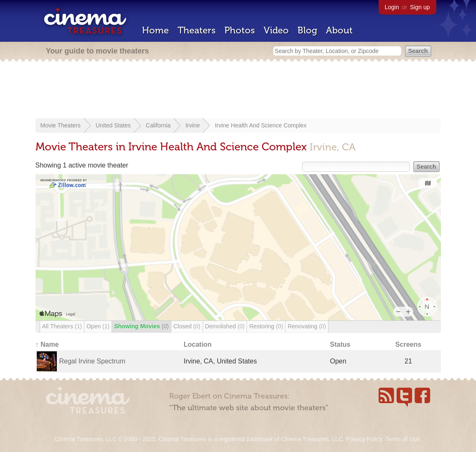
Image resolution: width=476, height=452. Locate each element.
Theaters (197, 30)
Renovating (307, 326)
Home (155, 30)
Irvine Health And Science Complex (261, 125)
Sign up (420, 7)
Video (276, 30)
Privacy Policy (364, 439)
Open (98, 326)
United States (113, 125)
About (339, 30)
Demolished (225, 326)
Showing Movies (141, 326)
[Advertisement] (238, 91)
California (158, 125)
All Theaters (62, 326)
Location (198, 344)
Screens (408, 344)
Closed (187, 326)
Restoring (266, 326)
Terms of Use (402, 439)
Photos (240, 30)
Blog (307, 30)
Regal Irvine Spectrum (92, 361)
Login (392, 7)
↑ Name (47, 344)
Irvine (193, 125)
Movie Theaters (61, 125)
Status (340, 344)
